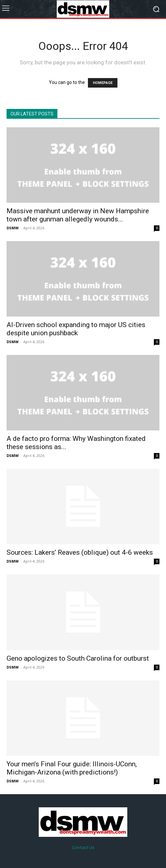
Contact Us (83, 847)
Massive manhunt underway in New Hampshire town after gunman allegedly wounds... (78, 215)
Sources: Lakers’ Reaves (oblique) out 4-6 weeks (80, 552)
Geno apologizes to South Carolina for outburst (78, 658)
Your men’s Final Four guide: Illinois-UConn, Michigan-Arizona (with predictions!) (72, 768)
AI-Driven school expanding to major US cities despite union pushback (76, 329)
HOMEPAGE (103, 83)
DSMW (13, 228)
